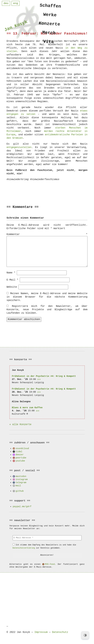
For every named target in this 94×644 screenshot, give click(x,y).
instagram (22, 479)
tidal (19, 451)
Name (11, 273)
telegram (21, 482)
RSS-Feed (50, 564)
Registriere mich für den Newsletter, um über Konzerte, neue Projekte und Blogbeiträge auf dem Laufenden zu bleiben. (47, 309)
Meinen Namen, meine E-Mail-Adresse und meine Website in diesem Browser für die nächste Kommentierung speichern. (47, 297)
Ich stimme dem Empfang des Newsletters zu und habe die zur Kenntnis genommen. (44, 546)
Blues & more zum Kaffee (27, 407)
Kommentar (47, 235)
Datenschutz (60, 632)
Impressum (41, 632)
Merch (49, 34)
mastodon (21, 476)
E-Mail (12, 280)
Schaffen (50, 6)
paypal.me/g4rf (22, 506)
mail (18, 485)
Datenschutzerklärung (24, 548)
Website (12, 287)
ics (39, 379)
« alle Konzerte (20, 424)
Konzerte (49, 25)
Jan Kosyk (16, 26)
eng (16, 3)
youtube (20, 461)
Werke (50, 15)
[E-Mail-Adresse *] (47, 538)
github (20, 491)
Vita (49, 44)
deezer (20, 454)
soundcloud (22, 448)
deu (6, 3)
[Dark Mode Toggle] (85, 635)
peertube (21, 458)
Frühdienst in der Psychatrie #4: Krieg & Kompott (44, 376)
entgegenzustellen (19, 147)
